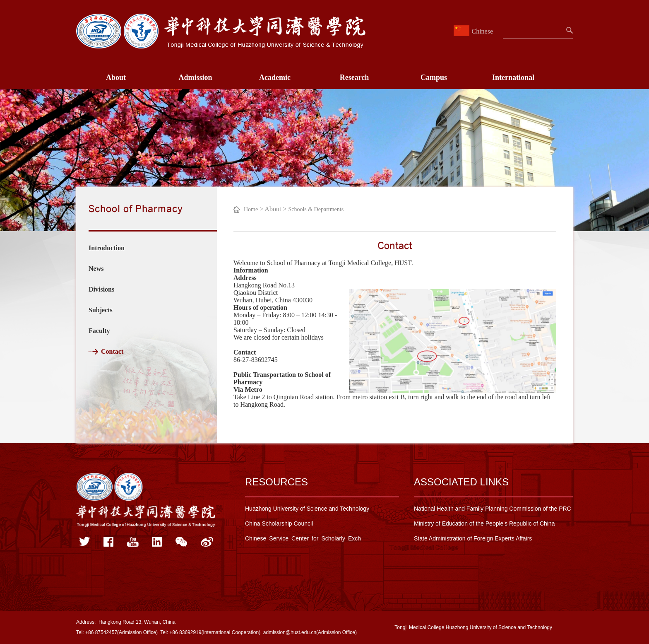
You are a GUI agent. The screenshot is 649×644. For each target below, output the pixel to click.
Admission (195, 77)
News (96, 269)
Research (355, 77)
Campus (434, 77)
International (513, 77)
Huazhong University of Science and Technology (307, 509)
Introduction (107, 248)
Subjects (101, 310)
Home (251, 209)
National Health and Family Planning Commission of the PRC (493, 509)
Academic (275, 77)
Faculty (99, 331)
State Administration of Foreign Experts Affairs (473, 538)
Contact (112, 351)
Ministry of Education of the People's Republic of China (484, 523)
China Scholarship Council (279, 523)
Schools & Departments (316, 209)
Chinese (474, 31)
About (116, 77)
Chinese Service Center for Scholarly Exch (303, 538)
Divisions (101, 289)
